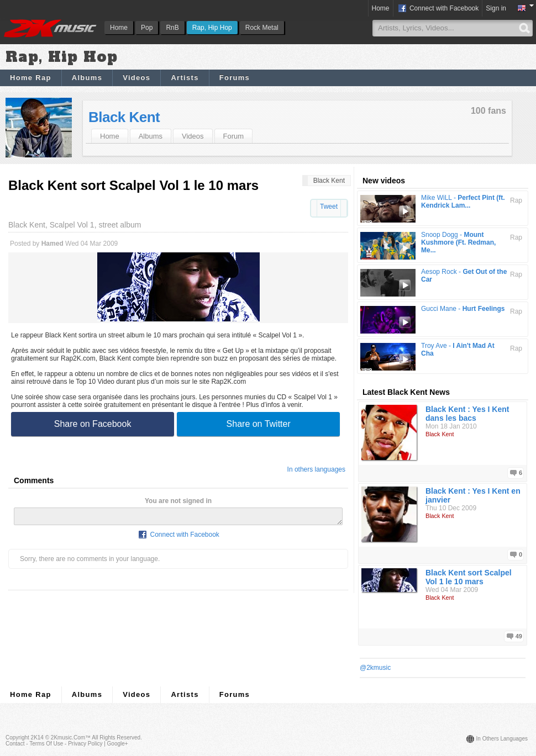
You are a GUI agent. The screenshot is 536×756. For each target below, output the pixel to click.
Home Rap (31, 78)
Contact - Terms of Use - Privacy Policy (54, 744)
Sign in (496, 8)
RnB (172, 28)
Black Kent (124, 117)
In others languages (316, 469)
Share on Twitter (259, 424)
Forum (234, 136)
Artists (185, 78)
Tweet (329, 207)
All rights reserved (116, 738)
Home (119, 28)
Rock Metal (262, 28)
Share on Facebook (93, 424)
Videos (136, 78)
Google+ (118, 744)
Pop (147, 28)
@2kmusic (375, 668)
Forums (235, 78)
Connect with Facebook (438, 9)
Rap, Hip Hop (212, 28)
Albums (87, 78)
